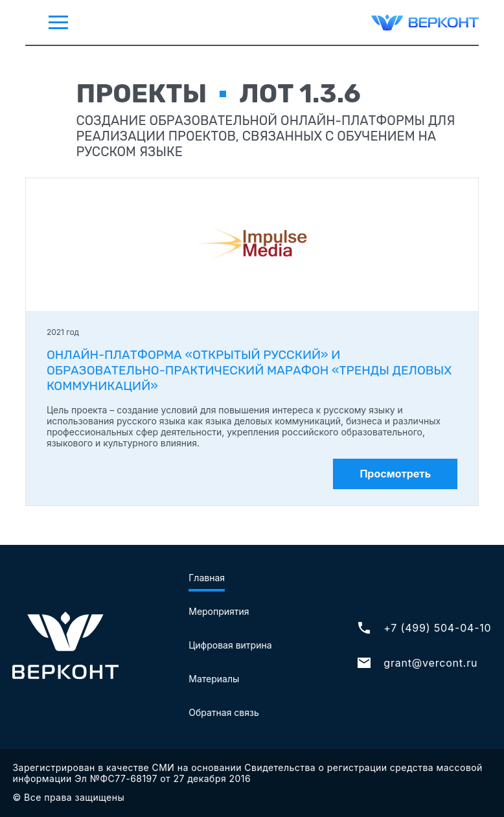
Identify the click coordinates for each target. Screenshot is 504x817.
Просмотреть (395, 474)
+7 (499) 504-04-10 (424, 628)
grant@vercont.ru (417, 663)
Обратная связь (224, 712)
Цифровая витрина (230, 645)
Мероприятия (219, 611)
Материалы (214, 679)
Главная (207, 578)
